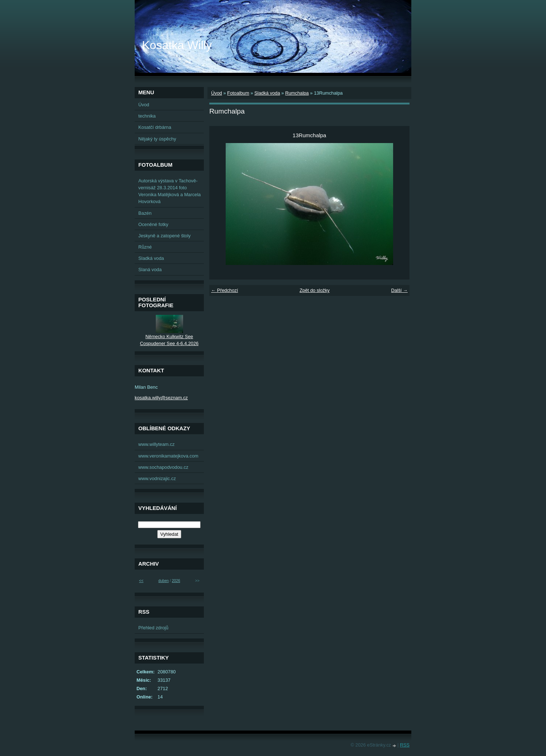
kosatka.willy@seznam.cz (161, 398)
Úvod (217, 93)
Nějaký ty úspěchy (157, 139)
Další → (399, 290)
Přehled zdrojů (153, 628)
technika (147, 116)
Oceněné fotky (153, 224)
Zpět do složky (315, 290)
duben (163, 581)
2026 (176, 581)
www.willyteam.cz (157, 444)
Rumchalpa (297, 93)
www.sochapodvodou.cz (163, 467)
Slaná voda (150, 270)
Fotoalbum (238, 93)
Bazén (145, 213)
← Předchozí (225, 290)
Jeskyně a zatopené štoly (165, 236)
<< (141, 581)
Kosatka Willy (177, 45)
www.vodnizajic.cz (157, 478)
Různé (145, 247)
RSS (405, 745)
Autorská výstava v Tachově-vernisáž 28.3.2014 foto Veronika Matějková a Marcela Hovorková (169, 191)
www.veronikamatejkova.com (168, 456)
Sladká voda (267, 93)
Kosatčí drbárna (155, 127)
